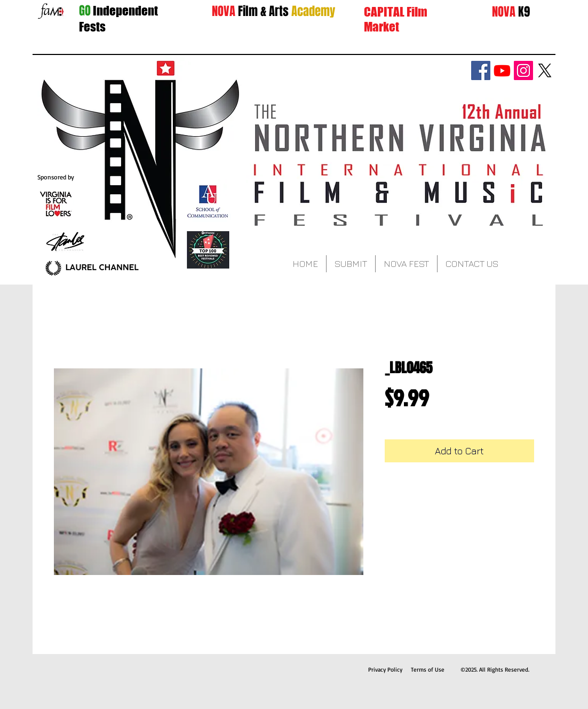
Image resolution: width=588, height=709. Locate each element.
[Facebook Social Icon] (481, 70)
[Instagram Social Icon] (523, 70)
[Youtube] (502, 70)
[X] (545, 70)
